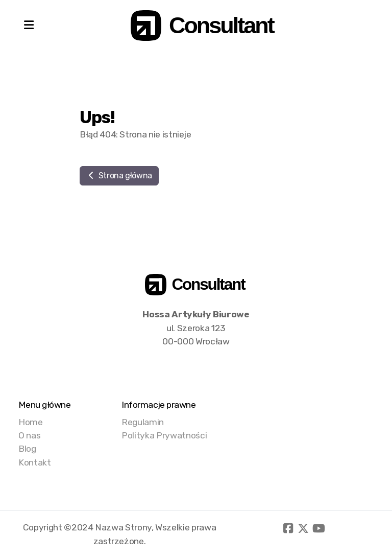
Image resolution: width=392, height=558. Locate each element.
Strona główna (119, 176)
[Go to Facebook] (288, 528)
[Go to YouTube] (318, 528)
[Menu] (29, 26)
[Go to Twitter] (303, 528)
